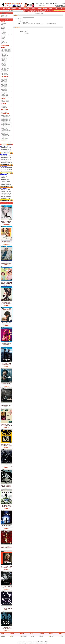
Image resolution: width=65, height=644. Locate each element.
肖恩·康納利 (6, 197)
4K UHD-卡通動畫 (4, 89)
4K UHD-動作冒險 (4, 81)
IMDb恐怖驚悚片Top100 (5, 136)
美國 (10, 148)
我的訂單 (52, 4)
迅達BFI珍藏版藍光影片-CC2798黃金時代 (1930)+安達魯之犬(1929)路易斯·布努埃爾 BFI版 (6, 588)
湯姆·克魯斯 (8, 190)
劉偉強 (4, 185)
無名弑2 (34, 10)
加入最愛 (63, 4)
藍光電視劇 (4, 103)
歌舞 (3, 161)
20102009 (2, 171)
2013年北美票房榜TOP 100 (6, 119)
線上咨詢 (59, 4)
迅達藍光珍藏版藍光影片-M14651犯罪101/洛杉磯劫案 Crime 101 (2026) (6, 304)
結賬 (61, 11)
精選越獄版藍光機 (5, 45)
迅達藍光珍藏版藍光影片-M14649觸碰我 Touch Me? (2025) (6, 344)
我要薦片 (50, 9)
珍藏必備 (3, 22)
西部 (7, 161)
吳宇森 (2, 185)
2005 (11, 171)
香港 (3, 148)
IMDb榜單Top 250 (4, 126)
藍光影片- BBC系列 (4, 72)
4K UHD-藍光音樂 (4, 93)
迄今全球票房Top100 (4, 127)
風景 (10, 161)
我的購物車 (47, 4)
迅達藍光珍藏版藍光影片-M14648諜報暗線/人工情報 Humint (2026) (6, 365)
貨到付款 (32, 635)
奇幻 (5, 159)
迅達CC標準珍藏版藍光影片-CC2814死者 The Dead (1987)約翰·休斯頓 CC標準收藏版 (6, 466)
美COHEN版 (3, 36)
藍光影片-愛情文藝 (4, 57)
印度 (10, 149)
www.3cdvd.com (28, 642)
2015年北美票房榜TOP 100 (6, 117)
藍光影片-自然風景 (4, 70)
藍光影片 (3, 48)
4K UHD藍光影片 (5, 76)
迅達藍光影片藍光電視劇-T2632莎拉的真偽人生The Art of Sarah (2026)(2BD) (6, 223)
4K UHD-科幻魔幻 (4, 79)
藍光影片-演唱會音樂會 (5, 68)
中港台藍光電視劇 (4, 108)
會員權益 (13, 636)
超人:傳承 (49, 10)
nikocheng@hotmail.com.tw (26, 643)
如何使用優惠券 (24, 636)
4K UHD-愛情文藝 (4, 83)
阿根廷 (4, 151)
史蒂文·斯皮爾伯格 (4, 176)
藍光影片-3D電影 (4, 73)
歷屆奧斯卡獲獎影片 (4, 128)
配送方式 (42, 635)
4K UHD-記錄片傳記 (4, 94)
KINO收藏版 (3, 29)
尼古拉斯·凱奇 (3, 190)
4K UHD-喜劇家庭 (4, 84)
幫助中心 (55, 4)
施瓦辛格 (5, 195)
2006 (9, 171)
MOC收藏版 (3, 27)
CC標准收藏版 (3, 24)
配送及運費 (42, 634)
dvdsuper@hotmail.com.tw (39, 643)
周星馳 (9, 197)
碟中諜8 (29, 11)
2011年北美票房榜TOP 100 (6, 122)
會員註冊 (38, 4)
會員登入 (42, 4)
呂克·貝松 (2, 181)
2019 (7, 168)
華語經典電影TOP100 (5, 133)
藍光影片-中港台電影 (4, 56)
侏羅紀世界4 (33, 11)
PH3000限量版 (3, 35)
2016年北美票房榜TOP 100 (6, 116)
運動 (5, 161)
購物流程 (13, 635)
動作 (5, 156)
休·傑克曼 (8, 195)
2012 (9, 169)
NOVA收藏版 (3, 31)
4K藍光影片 (25, 9)
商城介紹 (3, 636)
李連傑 (6, 198)
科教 (3, 163)
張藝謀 (4, 183)
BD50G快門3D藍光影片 (5, 100)
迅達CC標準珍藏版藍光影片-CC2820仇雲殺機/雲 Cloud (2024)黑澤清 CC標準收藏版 (6, 385)
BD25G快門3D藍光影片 (5, 102)
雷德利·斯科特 (3, 178)
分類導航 (45, 9)
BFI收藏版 (2, 30)
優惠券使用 (22, 634)
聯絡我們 (60, 9)
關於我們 (2, 634)
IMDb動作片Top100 (4, 137)
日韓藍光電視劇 (3, 106)
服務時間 (61, 636)
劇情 (1, 156)
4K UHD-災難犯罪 (4, 91)
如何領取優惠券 (24, 635)
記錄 (1, 161)
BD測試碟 (10, 163)
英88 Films (3, 41)
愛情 (7, 156)
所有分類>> (10, 142)
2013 (7, 169)
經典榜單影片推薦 (5, 114)
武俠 (3, 159)
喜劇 (3, 156)
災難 (8, 158)
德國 (8, 149)
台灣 (1, 148)
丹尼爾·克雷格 (8, 191)
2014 (5, 169)
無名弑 (29, 24)
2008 (5, 171)
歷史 (8, 161)
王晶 (8, 183)
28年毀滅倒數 (41, 11)
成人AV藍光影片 (5, 109)
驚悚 (1, 158)
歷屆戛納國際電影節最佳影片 (6, 131)
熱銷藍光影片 (14, 9)
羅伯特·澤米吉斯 (7, 181)
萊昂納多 (2, 197)
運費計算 (42, 636)
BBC (5, 163)
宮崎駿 (7, 185)
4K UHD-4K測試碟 (4, 97)
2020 (5, 168)
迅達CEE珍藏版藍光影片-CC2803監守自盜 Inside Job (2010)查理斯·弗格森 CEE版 (6, 507)
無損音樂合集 (4, 140)
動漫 (7, 159)
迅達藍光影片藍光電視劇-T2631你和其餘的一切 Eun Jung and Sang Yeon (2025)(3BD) (6, 243)
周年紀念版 (3, 34)
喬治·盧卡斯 (3, 180)
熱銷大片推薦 (6, 203)
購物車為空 (57, 11)
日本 (8, 148)
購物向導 (12, 634)
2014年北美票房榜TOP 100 (6, 118)
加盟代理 (52, 636)
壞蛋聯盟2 (44, 10)
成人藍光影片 (39, 9)
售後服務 (61, 635)
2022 (1, 168)
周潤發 (2, 198)
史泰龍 (2, 195)
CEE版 (2, 25)
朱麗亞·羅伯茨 (3, 193)
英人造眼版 (3, 37)
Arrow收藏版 (3, 26)
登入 (64, 11)
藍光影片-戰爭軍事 (4, 63)
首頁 (4, 9)
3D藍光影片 (4, 99)
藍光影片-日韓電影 (4, 54)
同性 (1, 163)
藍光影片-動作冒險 (4, 58)
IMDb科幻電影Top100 (5, 135)
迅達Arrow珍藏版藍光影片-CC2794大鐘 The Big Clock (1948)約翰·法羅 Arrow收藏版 (6, 628)
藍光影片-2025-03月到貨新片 (6, 51)
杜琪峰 (2, 183)
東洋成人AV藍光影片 (4, 111)
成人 (10, 159)
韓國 (7, 148)
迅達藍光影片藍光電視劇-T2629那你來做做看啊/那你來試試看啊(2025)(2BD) (6, 283)
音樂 (8, 159)
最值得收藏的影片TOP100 (5, 132)
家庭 (5, 158)
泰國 (6, 151)
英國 (3, 149)
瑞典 (1, 151)
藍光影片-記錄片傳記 (4, 71)
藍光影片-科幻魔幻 (4, 61)
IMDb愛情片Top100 (4, 138)
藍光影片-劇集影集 (4, 53)
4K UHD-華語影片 (4, 86)
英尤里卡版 (3, 40)
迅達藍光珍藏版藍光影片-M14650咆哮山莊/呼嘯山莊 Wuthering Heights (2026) (6, 324)
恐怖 (10, 156)
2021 (3, 168)
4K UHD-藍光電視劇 (4, 78)
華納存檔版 (3, 39)
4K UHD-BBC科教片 (4, 96)
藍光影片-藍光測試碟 (4, 75)
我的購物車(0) (5, 17)
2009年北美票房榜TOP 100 (6, 124)
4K (28, 10)
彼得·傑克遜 (7, 180)
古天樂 (9, 198)
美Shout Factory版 (4, 43)
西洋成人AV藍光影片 (4, 112)
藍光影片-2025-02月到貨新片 (6, 52)
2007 (7, 171)
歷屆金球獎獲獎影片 (4, 129)
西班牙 (8, 151)
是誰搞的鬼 (40, 10)
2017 (11, 168)
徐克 (6, 183)
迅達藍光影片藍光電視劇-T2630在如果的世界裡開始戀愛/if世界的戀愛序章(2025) (6, 263)
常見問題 (55, 9)
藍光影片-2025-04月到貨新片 (6, 49)
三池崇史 (10, 185)
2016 (1, 169)
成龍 (4, 198)
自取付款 (32, 636)
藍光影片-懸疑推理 (4, 62)
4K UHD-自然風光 (4, 92)
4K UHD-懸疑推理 (4, 88)
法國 (1, 149)
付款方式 (32, 634)
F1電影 (30, 10)
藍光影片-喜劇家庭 (4, 64)
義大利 (10, 151)
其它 (1, 44)
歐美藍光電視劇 (3, 105)
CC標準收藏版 (32, 9)
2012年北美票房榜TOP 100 (6, 121)
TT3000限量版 (3, 32)
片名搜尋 (9, 144)
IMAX (7, 163)
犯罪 (1, 159)
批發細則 (52, 635)
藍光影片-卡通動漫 (4, 67)
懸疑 (3, 158)
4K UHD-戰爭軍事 (4, 87)
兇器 (37, 10)
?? (44, 11)
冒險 (7, 158)
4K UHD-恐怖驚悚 (4, 82)
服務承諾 (61, 634)
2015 (3, 169)
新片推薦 (8, 9)
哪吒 (37, 11)
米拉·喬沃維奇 (8, 193)
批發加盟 (51, 634)
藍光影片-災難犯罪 (4, 66)
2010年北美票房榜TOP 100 (6, 123)
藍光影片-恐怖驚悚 (4, 59)
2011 (11, 169)
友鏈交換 (46, 643)
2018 (9, 168)
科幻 (8, 156)
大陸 (5, 148)
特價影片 (20, 9)
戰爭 (10, 158)
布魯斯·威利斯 (3, 191)
